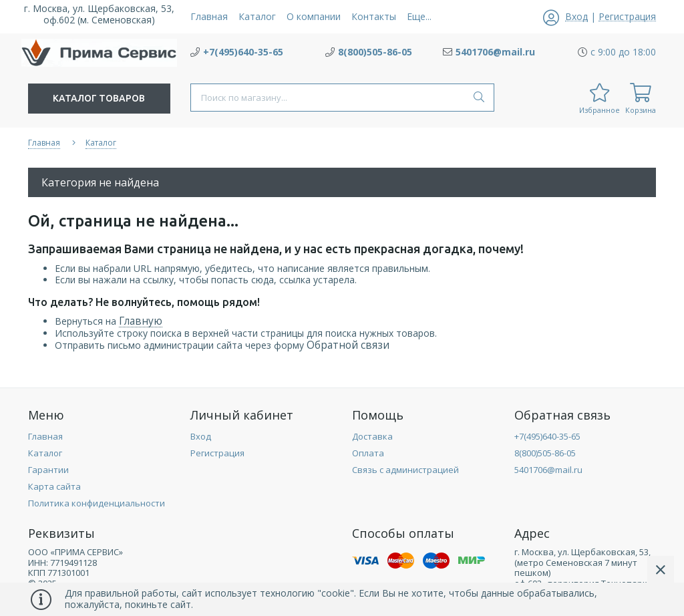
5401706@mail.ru (548, 470)
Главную (141, 321)
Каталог (45, 453)
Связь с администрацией (405, 470)
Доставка (372, 436)
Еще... (419, 16)
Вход (201, 436)
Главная (45, 436)
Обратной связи (348, 345)
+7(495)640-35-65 (547, 436)
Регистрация (217, 453)
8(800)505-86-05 (545, 453)
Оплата (368, 453)
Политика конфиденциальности (97, 503)
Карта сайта (54, 486)
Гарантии (48, 470)
